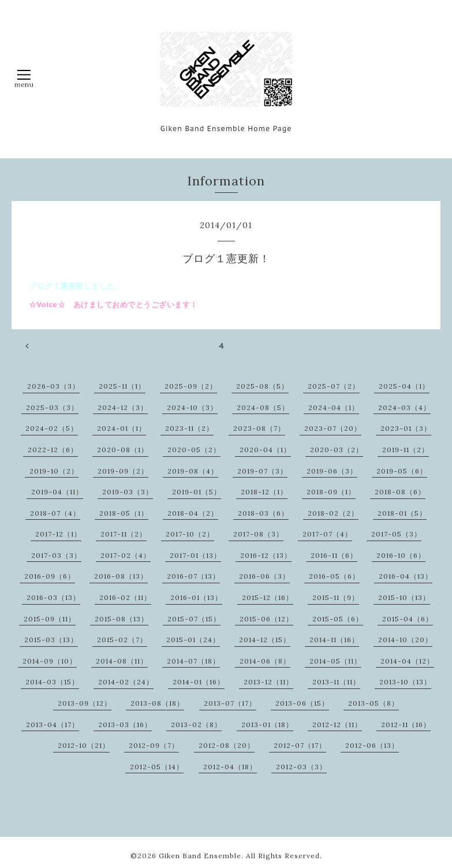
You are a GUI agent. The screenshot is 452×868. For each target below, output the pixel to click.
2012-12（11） (337, 724)
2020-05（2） (194, 450)
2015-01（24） (193, 640)
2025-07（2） (334, 386)
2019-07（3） (262, 471)
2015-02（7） (122, 640)
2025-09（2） (191, 386)
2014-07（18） (193, 661)
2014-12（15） (265, 640)
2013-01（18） (267, 724)
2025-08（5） (262, 386)
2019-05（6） (402, 471)
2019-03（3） (128, 492)
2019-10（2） (54, 471)
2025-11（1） (122, 386)
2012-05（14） (157, 767)
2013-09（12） (85, 703)
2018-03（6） (263, 513)
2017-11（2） (124, 534)
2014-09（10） (50, 661)
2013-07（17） (230, 703)
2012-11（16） (406, 724)
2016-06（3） (264, 576)
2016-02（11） (125, 597)
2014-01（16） (199, 682)
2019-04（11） (57, 492)
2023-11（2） (189, 428)
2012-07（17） (300, 745)
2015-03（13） (51, 640)
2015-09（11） (50, 619)
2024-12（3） (123, 407)
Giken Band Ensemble (200, 856)
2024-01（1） (122, 428)
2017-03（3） (56, 555)
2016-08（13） (121, 576)
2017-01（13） (195, 555)
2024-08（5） (263, 407)
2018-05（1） (124, 513)
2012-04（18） (230, 767)
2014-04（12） (407, 661)
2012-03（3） (301, 767)
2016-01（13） (196, 597)
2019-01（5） (197, 492)
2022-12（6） (53, 450)
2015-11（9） (336, 597)
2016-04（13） (406, 576)
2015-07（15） (194, 619)
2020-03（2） (337, 450)
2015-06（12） (266, 619)
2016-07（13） (193, 576)
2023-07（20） (333, 428)
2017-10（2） (190, 534)
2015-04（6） (408, 619)
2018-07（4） (55, 513)
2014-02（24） (126, 682)
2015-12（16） (268, 597)
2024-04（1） (334, 407)
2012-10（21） (84, 745)
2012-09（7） (154, 745)
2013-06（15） (302, 703)
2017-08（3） (258, 534)
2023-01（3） (406, 428)
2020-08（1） (123, 450)
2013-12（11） (268, 682)
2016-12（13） (266, 555)
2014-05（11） (335, 661)
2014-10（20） (405, 640)
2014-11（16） (334, 640)
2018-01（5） (402, 513)
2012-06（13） (372, 745)
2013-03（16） (125, 724)
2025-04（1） (404, 386)
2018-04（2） (193, 513)
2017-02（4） (126, 555)
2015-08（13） (122, 619)
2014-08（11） (122, 661)
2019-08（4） (193, 471)
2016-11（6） (334, 555)
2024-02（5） (52, 428)
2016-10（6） (401, 555)
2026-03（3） (53, 386)
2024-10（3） (192, 407)
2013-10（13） (405, 682)
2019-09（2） (123, 471)
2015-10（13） (404, 597)
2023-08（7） (259, 428)
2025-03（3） (52, 407)
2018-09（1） (331, 492)
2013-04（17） (53, 724)
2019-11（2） (406, 450)
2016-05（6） (334, 576)
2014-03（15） (52, 682)
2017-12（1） (58, 534)
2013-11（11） (336, 682)
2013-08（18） (157, 703)
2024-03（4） (404, 407)
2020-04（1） (265, 450)
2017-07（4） (327, 534)
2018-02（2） (333, 513)
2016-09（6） (50, 576)
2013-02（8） (196, 724)
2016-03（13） (53, 597)
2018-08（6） (400, 492)
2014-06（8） (265, 661)
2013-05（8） (373, 703)
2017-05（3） (396, 534)
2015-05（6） (338, 619)
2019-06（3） (332, 471)
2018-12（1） (264, 492)
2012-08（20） (227, 745)
